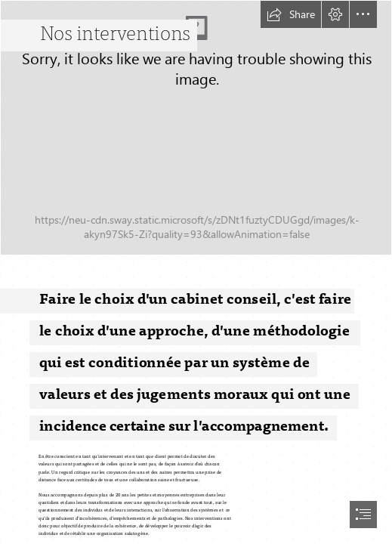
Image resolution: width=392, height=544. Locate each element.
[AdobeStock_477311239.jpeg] (196, 128)
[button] (291, 14)
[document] (196, 272)
